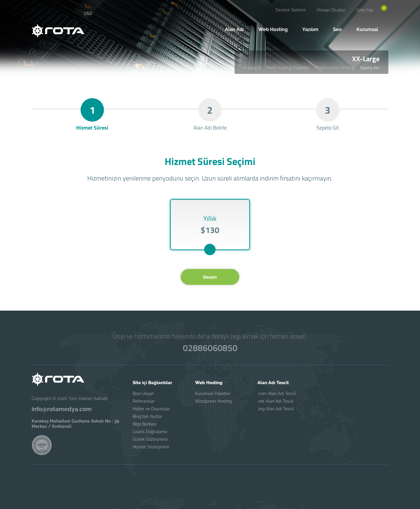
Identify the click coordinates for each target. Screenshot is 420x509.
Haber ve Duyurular (151, 409)
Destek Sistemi (291, 10)
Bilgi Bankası (145, 424)
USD (88, 13)
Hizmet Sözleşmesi (151, 447)
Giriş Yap (365, 10)
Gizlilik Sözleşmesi (150, 439)
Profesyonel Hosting (335, 67)
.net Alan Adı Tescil (275, 401)
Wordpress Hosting (214, 401)
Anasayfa (252, 67)
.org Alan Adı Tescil (276, 409)
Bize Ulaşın (143, 394)
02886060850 (210, 348)
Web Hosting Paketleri (288, 67)
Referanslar (144, 401)
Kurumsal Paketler (213, 394)
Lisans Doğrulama (150, 432)
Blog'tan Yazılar (147, 416)
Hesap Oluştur (331, 10)
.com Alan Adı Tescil (277, 394)
